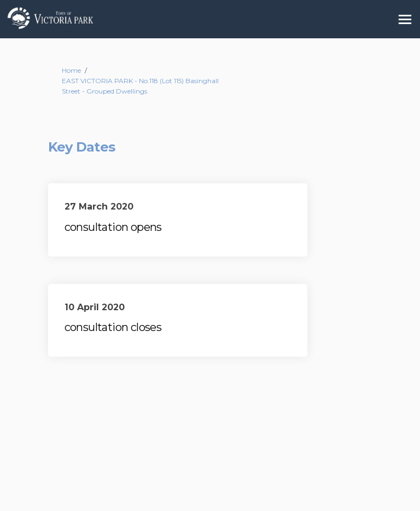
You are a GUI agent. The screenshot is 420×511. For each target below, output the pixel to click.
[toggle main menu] (405, 19)
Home (71, 70)
